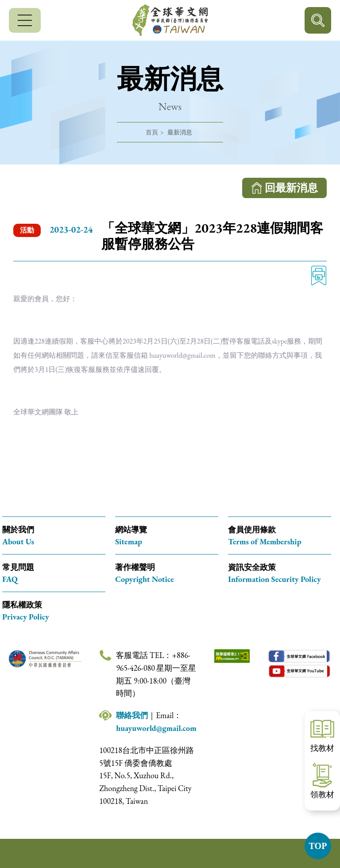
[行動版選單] (25, 20)
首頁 (152, 132)
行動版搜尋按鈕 (318, 20)
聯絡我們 (132, 715)
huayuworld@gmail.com (156, 728)
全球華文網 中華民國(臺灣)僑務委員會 (170, 20)
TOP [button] (318, 846)
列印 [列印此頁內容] (319, 275)
